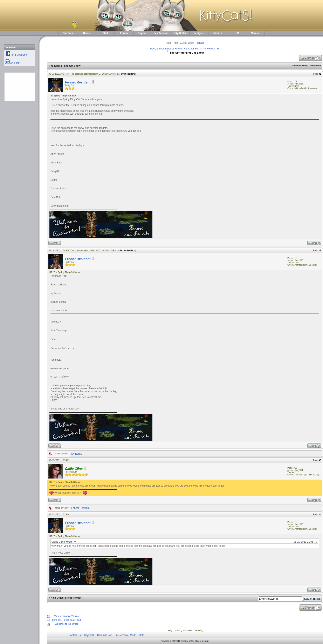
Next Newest (74, 598)
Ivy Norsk (76, 454)
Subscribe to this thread (67, 624)
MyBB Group (202, 641)
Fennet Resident (127, 74)
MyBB (176, 641)
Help (142, 635)
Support (143, 33)
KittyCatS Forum (193, 49)
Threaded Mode (299, 66)
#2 (320, 250)
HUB (236, 33)
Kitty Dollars (180, 33)
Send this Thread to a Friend (66, 620)
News (86, 33)
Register (199, 43)
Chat (105, 33)
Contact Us (75, 635)
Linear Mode (315, 66)
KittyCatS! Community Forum (166, 49)
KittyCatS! (89, 635)
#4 (320, 514)
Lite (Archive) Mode (125, 635)
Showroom (210, 49)
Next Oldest (58, 598)
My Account (161, 33)
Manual (255, 33)
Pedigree (199, 33)
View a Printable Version (66, 616)
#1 (320, 74)
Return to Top (105, 635)
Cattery (218, 33)
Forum (124, 33)
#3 (320, 460)
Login (191, 43)
